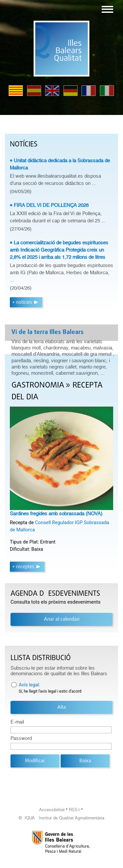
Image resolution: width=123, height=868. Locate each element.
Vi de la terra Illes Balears (48, 332)
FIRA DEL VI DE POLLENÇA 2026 (51, 205)
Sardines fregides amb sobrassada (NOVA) (56, 514)
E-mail (17, 722)
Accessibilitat (52, 810)
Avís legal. (30, 685)
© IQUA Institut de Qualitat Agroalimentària (61, 818)
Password (21, 738)
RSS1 (74, 810)
